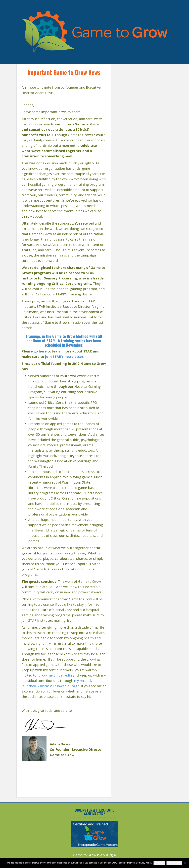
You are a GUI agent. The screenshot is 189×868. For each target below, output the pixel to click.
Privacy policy (174, 863)
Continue (159, 863)
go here (40, 351)
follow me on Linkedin (55, 675)
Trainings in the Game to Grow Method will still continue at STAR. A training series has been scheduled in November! (64, 340)
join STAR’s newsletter (64, 357)
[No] (185, 863)
